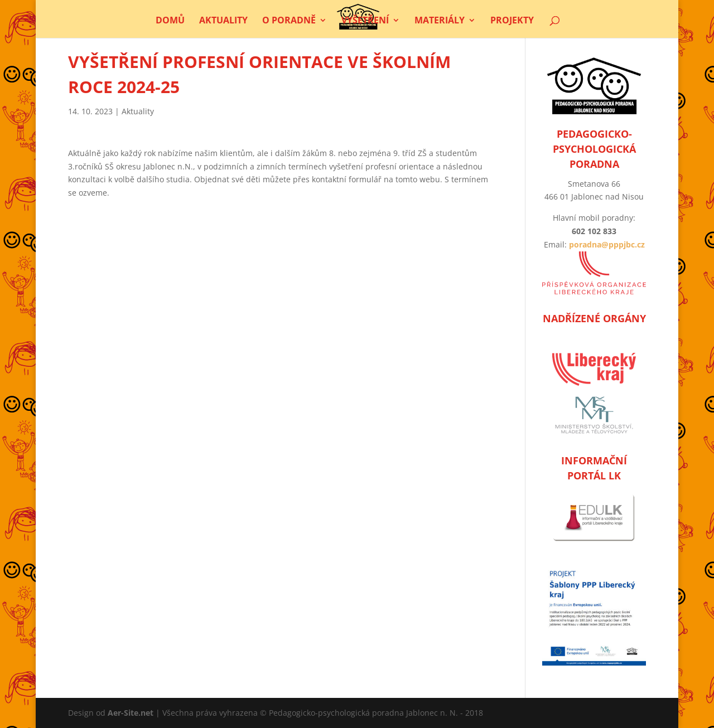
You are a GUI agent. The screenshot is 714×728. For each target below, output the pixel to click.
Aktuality (223, 21)
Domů (170, 21)
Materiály (440, 21)
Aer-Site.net (131, 713)
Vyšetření (365, 21)
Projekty (512, 21)
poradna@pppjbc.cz (607, 244)
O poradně (289, 21)
